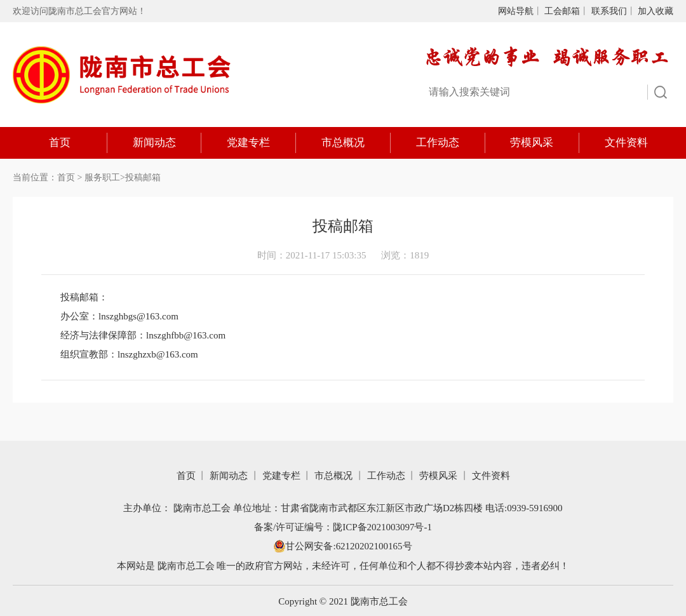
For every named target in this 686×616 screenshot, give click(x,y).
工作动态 (438, 143)
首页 (60, 143)
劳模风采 (532, 143)
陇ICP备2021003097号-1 (382, 526)
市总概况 (343, 143)
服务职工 (102, 177)
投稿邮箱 (143, 177)
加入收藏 (656, 11)
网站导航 (516, 11)
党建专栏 (248, 143)
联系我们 (609, 11)
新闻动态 (154, 143)
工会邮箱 (562, 11)
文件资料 (626, 143)
